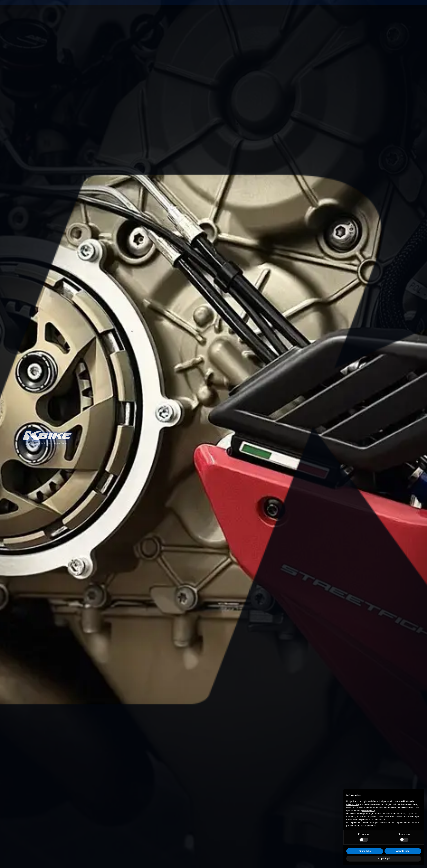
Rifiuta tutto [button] (365, 851)
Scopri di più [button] (384, 858)
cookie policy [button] (368, 811)
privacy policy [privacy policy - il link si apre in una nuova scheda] (353, 804)
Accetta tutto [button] (403, 851)
